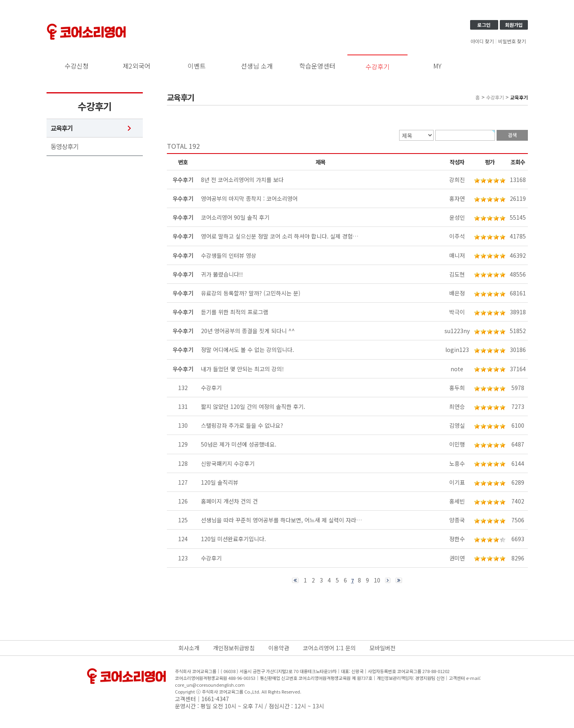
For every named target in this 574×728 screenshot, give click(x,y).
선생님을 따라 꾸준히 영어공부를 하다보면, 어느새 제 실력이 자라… (281, 520)
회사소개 (189, 648)
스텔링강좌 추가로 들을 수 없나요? (242, 425)
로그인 (484, 25)
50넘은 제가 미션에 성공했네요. (239, 444)
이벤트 (197, 66)
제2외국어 (137, 66)
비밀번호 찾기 (512, 41)
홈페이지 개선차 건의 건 (229, 501)
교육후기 (62, 128)
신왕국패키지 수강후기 (228, 463)
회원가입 (514, 25)
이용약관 (279, 648)
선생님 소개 (257, 66)
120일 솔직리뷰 (220, 482)
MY (437, 66)
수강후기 (377, 67)
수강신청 (77, 66)
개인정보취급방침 (234, 648)
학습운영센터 (317, 66)
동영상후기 (65, 147)
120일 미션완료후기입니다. (233, 539)
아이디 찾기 (482, 41)
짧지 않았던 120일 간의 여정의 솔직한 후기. (253, 406)
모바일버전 (382, 648)
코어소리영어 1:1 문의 (329, 648)
